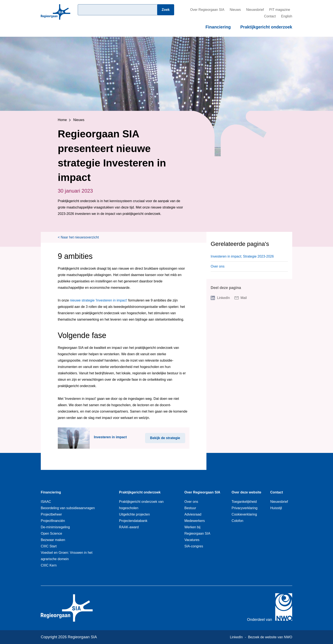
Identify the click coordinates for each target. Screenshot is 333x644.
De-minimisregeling (55, 527)
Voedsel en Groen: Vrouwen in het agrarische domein (67, 556)
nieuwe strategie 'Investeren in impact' (99, 300)
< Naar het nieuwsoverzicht (78, 237)
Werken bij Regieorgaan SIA (197, 530)
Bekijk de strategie (168, 436)
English (287, 16)
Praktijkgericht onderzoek (266, 27)
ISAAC (46, 502)
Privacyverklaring (245, 508)
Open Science (52, 533)
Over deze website (247, 492)
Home (62, 120)
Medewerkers (195, 521)
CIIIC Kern (49, 565)
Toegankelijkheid (244, 502)
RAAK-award (129, 527)
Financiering (218, 27)
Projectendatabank (133, 521)
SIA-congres (194, 546)
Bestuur (190, 508)
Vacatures (192, 540)
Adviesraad (193, 514)
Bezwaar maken (53, 540)
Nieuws (235, 10)
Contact (270, 16)
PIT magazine (280, 10)
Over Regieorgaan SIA (207, 10)
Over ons (218, 266)
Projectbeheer (51, 514)
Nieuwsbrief (255, 10)
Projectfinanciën (53, 521)
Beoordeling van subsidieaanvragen (68, 508)
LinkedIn (224, 298)
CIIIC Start (49, 546)
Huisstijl (276, 508)
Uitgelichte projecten (135, 514)
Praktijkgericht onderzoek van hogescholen (141, 505)
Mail (244, 298)
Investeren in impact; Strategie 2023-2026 (242, 256)
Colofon (238, 521)
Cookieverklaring (244, 514)
